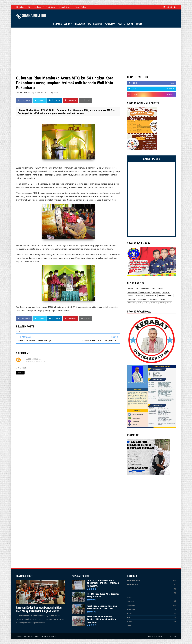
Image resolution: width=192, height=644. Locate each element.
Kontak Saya (65, 7)
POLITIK (121, 24)
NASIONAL (98, 24)
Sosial (129, 621)
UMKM (129, 626)
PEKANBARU (79, 24)
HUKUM (139, 24)
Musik (129, 597)
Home (151, 636)
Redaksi (38, 7)
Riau (56, 93)
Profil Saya (50, 7)
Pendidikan (131, 609)
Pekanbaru (131, 605)
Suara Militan (32, 359)
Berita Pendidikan (134, 581)
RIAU (89, 24)
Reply (20, 373)
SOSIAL (130, 24)
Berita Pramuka (133, 585)
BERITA (67, 24)
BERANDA (58, 24)
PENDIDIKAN (110, 24)
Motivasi (130, 593)
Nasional (131, 601)
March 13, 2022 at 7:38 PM (36, 362)
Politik (130, 613)
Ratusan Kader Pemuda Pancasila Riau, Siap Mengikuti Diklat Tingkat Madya (39, 609)
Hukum (130, 589)
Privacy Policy (80, 7)
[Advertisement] (96, 52)
